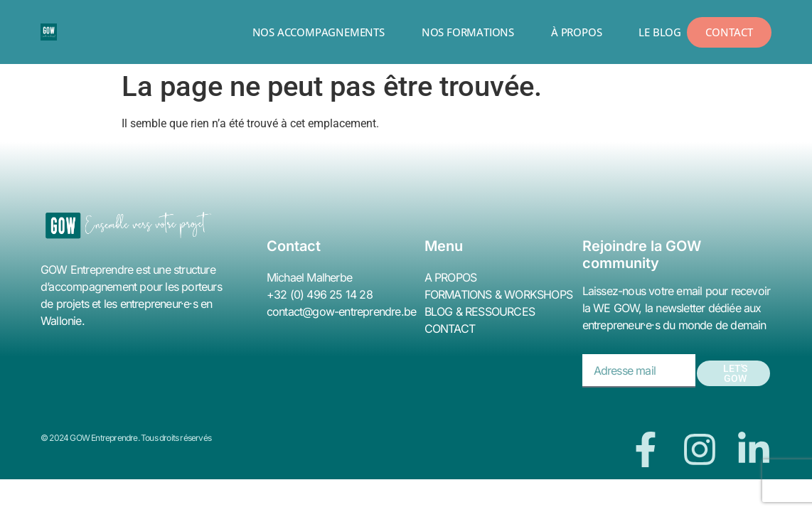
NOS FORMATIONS (468, 32)
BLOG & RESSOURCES (480, 311)
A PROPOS (451, 277)
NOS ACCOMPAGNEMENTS (319, 32)
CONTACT (450, 329)
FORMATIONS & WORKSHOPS (498, 294)
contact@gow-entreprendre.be (341, 311)
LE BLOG (660, 32)
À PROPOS (576, 32)
